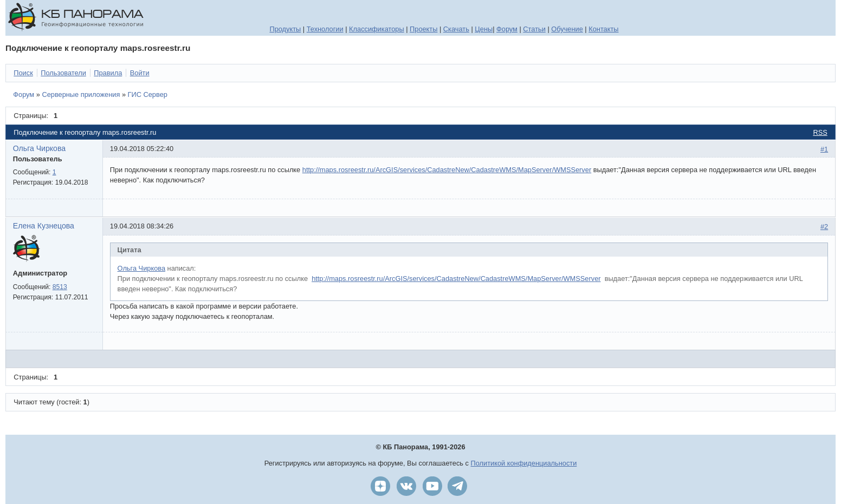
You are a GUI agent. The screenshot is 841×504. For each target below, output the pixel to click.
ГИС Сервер (148, 94)
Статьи (534, 29)
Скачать (456, 29)
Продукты (285, 29)
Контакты (603, 29)
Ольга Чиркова (39, 148)
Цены (484, 29)
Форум (507, 29)
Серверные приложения (81, 94)
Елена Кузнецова (44, 226)
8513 (60, 287)
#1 (824, 149)
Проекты (423, 29)
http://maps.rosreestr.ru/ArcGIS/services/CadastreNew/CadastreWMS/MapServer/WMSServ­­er (456, 279)
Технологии (325, 29)
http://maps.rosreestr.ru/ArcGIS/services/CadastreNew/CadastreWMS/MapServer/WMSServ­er (447, 170)
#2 (824, 227)
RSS (820, 132)
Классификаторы (377, 29)
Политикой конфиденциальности (524, 463)
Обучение (567, 29)
